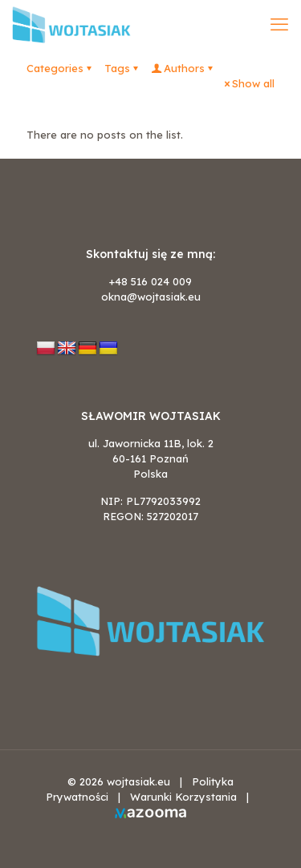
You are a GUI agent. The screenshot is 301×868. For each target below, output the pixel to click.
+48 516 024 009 (150, 281)
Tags (122, 68)
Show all (248, 83)
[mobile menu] (279, 24)
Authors (183, 68)
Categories (60, 68)
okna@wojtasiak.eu (151, 297)
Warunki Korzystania (183, 797)
